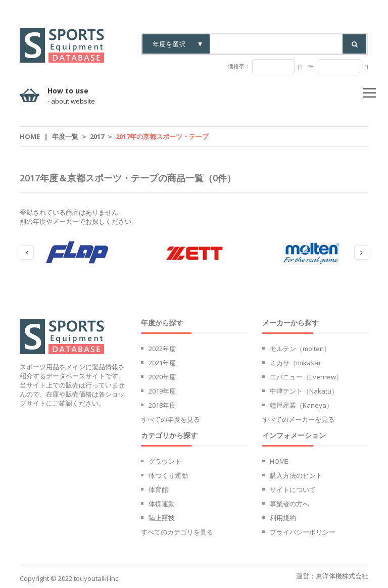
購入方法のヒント (296, 475)
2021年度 (162, 363)
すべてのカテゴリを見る (177, 532)
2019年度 (162, 391)
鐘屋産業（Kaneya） (301, 405)
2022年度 (162, 349)
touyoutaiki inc (96, 578)
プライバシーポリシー (303, 532)
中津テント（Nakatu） (304, 391)
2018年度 (162, 405)
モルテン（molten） (300, 349)
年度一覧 (65, 136)
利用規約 (283, 518)
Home (30, 136)
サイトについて (293, 489)
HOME (279, 461)
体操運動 (162, 504)
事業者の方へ (289, 504)
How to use (71, 96)
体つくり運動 (168, 475)
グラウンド (165, 461)
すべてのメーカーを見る (298, 419)
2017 (97, 136)
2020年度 (162, 377)
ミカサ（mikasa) (295, 363)
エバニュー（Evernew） (306, 377)
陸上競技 (162, 518)
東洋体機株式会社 (342, 576)
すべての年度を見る (171, 419)
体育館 (158, 489)
